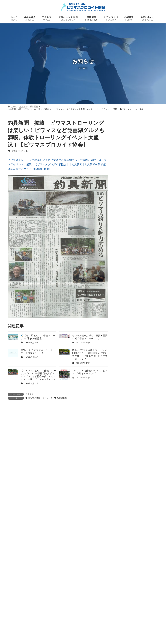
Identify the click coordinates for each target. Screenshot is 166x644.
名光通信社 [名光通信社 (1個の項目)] (130, 540)
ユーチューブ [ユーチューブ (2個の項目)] (142, 535)
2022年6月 (124, 413)
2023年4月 (124, 363)
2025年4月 (124, 301)
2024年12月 (125, 307)
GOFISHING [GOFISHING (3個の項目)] (123, 451)
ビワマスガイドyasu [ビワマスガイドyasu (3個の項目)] (127, 498)
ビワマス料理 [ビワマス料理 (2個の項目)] (123, 521)
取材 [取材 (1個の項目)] (152, 535)
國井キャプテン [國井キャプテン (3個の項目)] (125, 545)
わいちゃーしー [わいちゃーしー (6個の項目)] (144, 455)
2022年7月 (124, 407)
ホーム (65, 595)
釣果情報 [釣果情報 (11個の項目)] (123, 559)
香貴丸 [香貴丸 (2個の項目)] (120, 565)
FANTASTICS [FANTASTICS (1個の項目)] (143, 446)
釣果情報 (148, 140)
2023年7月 (124, 351)
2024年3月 (124, 319)
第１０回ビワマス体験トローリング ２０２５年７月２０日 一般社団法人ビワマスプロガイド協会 (136, 210)
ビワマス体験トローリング (40, 398)
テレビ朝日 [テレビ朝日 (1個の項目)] (152, 483)
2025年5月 (124, 294)
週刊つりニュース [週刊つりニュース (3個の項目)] (135, 554)
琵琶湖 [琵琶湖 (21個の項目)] (149, 549)
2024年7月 (124, 313)
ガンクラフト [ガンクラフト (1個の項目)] (122, 469)
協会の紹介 (67, 600)
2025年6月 (124, 288)
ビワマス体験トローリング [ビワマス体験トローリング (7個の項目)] (133, 516)
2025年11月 (125, 276)
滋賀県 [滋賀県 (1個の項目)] (140, 550)
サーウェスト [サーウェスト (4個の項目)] (124, 474)
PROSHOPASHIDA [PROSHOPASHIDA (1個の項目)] (124, 455)
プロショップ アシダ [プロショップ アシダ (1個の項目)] (125, 535)
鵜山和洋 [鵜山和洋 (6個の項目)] (130, 564)
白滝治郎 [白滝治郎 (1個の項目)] (120, 555)
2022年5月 (124, 419)
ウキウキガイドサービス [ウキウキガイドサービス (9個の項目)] (133, 465)
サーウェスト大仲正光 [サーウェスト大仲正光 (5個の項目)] (130, 478)
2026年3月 (124, 269)
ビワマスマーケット (128, 161)
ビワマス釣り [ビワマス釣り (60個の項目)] (130, 525)
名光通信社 (62, 398)
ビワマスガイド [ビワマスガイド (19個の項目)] (130, 493)
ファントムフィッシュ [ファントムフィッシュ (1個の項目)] (126, 531)
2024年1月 (124, 332)
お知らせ (65, 617)
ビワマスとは (68, 634)
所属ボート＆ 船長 (70, 612)
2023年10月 (125, 344)
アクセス (65, 606)
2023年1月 (124, 382)
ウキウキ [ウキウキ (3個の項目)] (121, 460)
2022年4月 (124, 425)
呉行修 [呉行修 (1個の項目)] (139, 540)
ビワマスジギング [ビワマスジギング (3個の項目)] (126, 502)
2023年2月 (124, 375)
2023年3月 (124, 369)
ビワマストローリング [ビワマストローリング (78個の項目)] (135, 509)
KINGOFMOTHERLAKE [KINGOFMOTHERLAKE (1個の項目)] (141, 451)
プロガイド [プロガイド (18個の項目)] (146, 530)
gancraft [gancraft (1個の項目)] (154, 446)
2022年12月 (125, 388)
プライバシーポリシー (72, 640)
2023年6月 (124, 357)
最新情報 (30, 394)
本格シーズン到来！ (128, 226)
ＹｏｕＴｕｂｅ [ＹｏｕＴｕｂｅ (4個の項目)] (125, 569)
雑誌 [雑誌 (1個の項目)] (150, 560)
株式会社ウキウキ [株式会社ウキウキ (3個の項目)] (126, 550)
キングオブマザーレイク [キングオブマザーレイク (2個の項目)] (141, 469)
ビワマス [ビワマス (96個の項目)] (126, 488)
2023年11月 (125, 338)
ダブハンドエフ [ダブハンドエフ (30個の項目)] (131, 482)
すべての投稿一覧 (147, 234)
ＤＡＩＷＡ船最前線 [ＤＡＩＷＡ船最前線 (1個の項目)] (146, 565)
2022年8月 (124, 400)
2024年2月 (124, 325)
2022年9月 (124, 394)
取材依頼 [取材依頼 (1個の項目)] (120, 540)
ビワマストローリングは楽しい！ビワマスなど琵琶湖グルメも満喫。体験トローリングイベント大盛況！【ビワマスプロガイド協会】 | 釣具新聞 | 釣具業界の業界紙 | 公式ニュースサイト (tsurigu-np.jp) (58, 164)
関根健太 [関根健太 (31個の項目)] (139, 559)
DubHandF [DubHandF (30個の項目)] (126, 445)
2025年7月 (124, 282)
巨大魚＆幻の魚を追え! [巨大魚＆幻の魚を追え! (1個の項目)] (144, 545)
